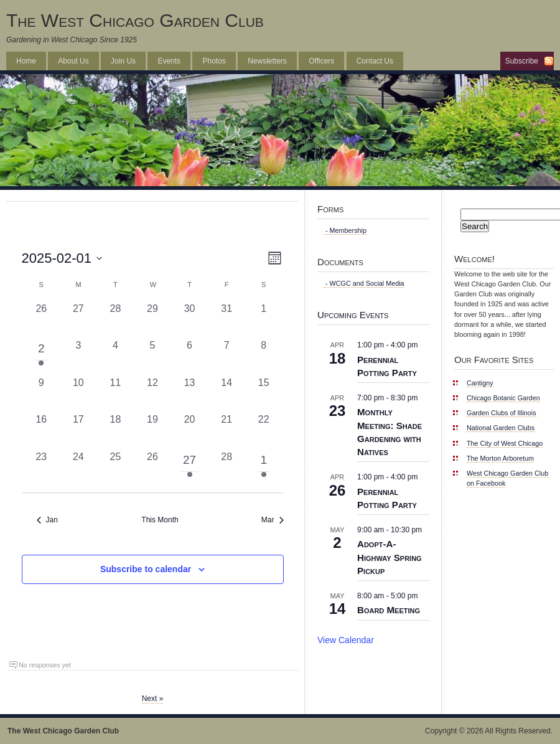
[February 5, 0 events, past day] (152, 357)
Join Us (123, 61)
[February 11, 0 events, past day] (116, 394)
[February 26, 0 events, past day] (152, 468)
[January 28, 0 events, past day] (116, 320)
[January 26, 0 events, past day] (42, 320)
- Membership (345, 230)
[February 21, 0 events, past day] (226, 431)
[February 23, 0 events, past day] (42, 468)
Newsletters (267, 61)
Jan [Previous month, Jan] (47, 520)
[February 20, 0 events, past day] (190, 431)
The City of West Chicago (505, 443)
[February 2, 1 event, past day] (42, 357)
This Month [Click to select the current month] (160, 520)
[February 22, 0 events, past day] (264, 431)
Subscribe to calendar (146, 569)
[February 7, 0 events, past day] (226, 357)
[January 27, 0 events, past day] (78, 320)
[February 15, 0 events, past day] (264, 394)
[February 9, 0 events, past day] (42, 394)
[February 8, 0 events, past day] (264, 357)
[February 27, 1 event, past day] (190, 468)
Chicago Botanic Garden (503, 398)
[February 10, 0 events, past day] (78, 394)
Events (169, 61)
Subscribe (522, 61)
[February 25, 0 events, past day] (116, 468)
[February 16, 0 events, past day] (42, 431)
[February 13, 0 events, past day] (190, 394)
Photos (214, 61)
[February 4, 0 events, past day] (116, 357)
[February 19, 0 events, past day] (152, 431)
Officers (321, 61)
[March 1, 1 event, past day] (264, 468)
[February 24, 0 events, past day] (78, 468)
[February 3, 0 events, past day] (78, 357)
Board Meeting (389, 610)
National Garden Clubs (501, 428)
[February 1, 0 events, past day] (264, 320)
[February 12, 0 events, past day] (152, 394)
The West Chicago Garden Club (135, 20)
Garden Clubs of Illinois (502, 413)
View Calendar (346, 640)
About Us (73, 61)
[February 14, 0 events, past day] (226, 394)
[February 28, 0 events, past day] (226, 468)
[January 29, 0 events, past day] (152, 320)
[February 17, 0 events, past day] (78, 431)
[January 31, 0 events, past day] (226, 320)
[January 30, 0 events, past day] (190, 320)
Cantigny (480, 383)
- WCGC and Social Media (364, 283)
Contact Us (375, 61)
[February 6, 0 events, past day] (190, 357)
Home (26, 61)
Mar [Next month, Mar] (273, 520)
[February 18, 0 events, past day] (116, 431)
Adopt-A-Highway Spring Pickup (390, 557)
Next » (153, 699)
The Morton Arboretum (500, 458)
